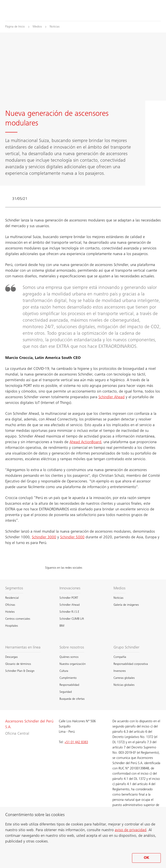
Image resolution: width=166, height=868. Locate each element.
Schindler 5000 (72, 537)
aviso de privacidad (131, 830)
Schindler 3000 (44, 537)
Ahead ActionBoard (85, 442)
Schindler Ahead (112, 397)
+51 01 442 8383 (76, 742)
